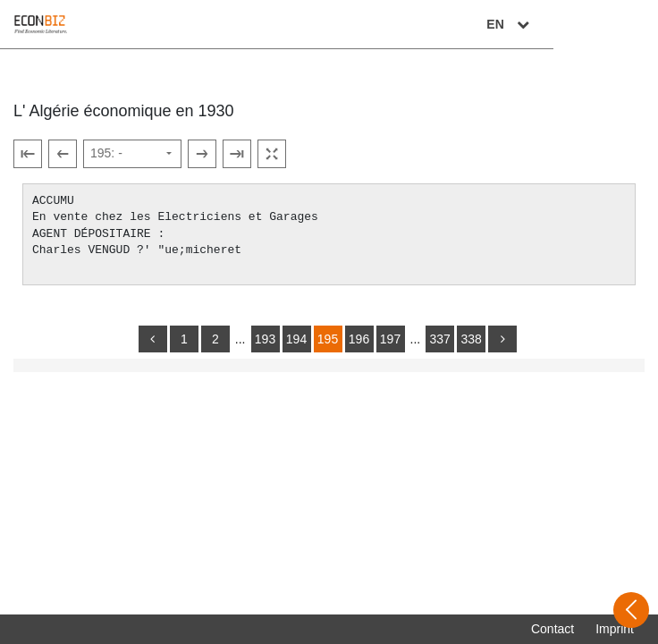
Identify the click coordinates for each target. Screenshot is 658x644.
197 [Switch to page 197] (390, 339)
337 (439, 339)
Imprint (615, 629)
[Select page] (132, 154)
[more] (502, 339)
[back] (153, 339)
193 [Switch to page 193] (265, 339)
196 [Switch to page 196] (359, 339)
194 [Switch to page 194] (296, 339)
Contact (553, 629)
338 (471, 339)
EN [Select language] (615, 24)
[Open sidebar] (631, 610)
